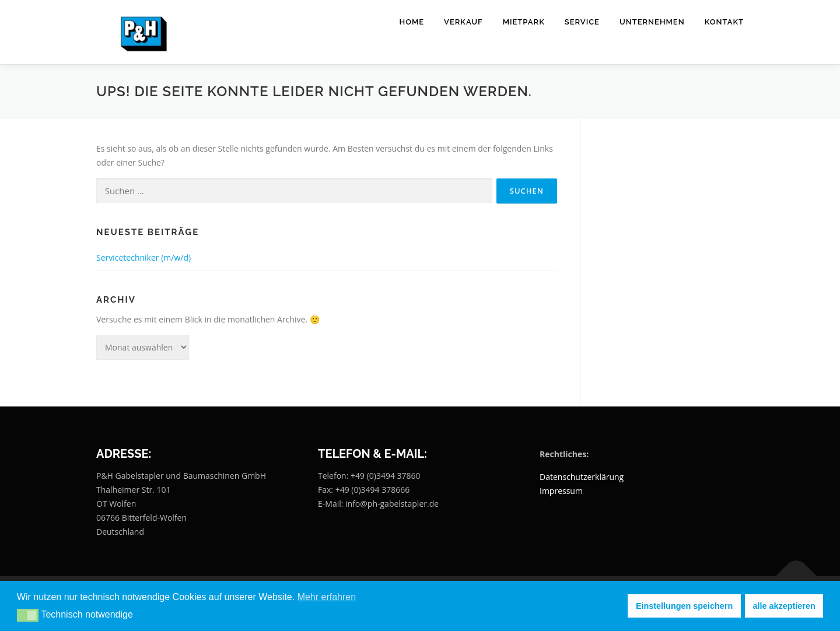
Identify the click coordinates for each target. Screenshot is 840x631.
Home (412, 22)
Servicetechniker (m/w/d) (143, 257)
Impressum (561, 491)
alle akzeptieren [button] (784, 606)
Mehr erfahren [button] (327, 597)
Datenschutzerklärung (582, 477)
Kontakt (724, 22)
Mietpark (524, 22)
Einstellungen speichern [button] (684, 606)
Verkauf (463, 22)
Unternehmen (652, 22)
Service (582, 22)
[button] (28, 615)
